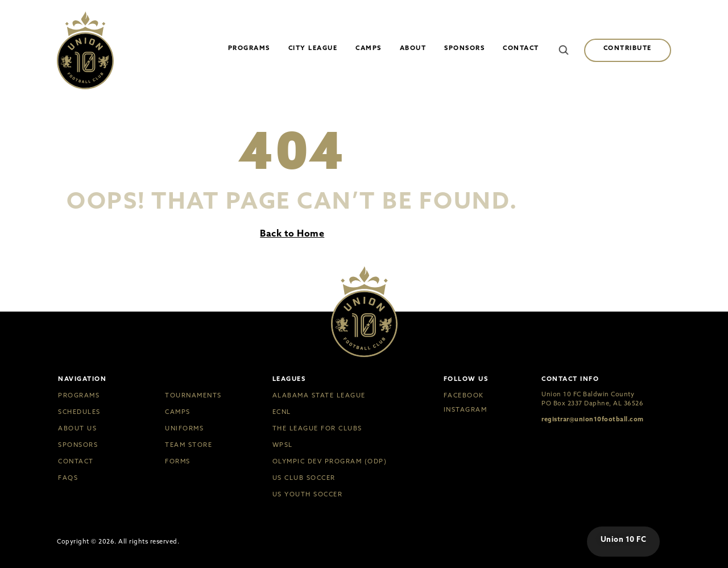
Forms (178, 461)
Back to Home (292, 233)
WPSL (283, 445)
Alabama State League (319, 395)
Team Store (189, 445)
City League (313, 48)
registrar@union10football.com (593, 419)
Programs (249, 48)
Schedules (79, 412)
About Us (77, 428)
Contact (521, 48)
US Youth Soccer (308, 494)
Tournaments (193, 395)
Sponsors (464, 48)
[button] (564, 50)
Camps (369, 48)
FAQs (68, 478)
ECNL (282, 412)
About (413, 48)
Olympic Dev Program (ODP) (330, 461)
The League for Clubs (317, 428)
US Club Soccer (304, 478)
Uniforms (184, 428)
